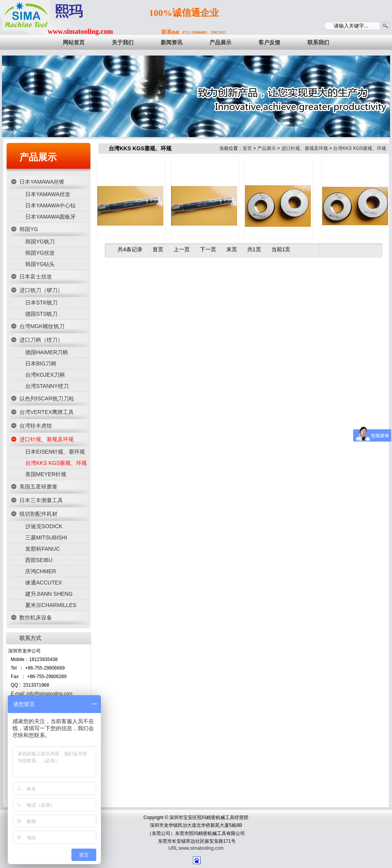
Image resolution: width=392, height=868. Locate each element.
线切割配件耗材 (38, 514)
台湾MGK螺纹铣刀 (42, 326)
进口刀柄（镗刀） (41, 340)
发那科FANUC (42, 549)
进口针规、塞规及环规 (47, 439)
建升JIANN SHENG (49, 594)
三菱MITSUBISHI (46, 537)
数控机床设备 (36, 618)
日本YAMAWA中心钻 (50, 205)
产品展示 (38, 157)
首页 (247, 148)
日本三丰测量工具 (41, 500)
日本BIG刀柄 (41, 364)
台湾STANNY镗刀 (47, 386)
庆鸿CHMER (41, 571)
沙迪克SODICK (44, 526)
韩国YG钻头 (40, 264)
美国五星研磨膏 (38, 487)
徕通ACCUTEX (44, 583)
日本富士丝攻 (36, 277)
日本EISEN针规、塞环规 (55, 452)
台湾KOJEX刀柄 (45, 375)
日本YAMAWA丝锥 (42, 182)
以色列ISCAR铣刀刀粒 (47, 398)
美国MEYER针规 (46, 474)
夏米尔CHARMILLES (51, 605)
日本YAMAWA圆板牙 (50, 217)
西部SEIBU (39, 560)
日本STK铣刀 (41, 303)
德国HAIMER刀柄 (47, 352)
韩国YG (29, 229)
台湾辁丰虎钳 (36, 426)
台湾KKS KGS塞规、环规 (56, 463)
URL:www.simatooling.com (196, 848)
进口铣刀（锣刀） (41, 290)
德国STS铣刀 (41, 314)
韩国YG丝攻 (40, 253)
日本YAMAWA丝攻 (48, 194)
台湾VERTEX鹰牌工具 (47, 412)
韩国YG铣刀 (40, 242)
